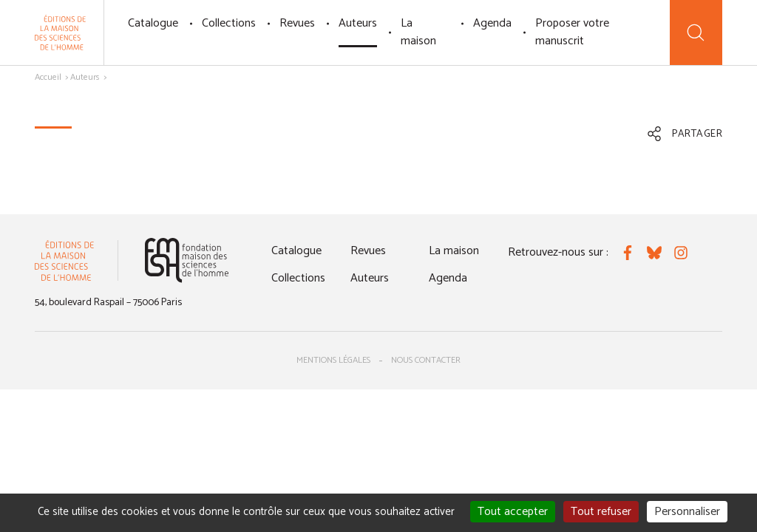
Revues (297, 23)
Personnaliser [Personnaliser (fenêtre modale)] (687, 512)
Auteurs (358, 23)
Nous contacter (426, 360)
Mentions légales (333, 360)
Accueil (48, 77)
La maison (418, 32)
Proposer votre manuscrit (572, 32)
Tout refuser (601, 512)
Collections (229, 23)
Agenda (492, 23)
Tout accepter (513, 512)
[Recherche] (696, 33)
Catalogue (153, 23)
